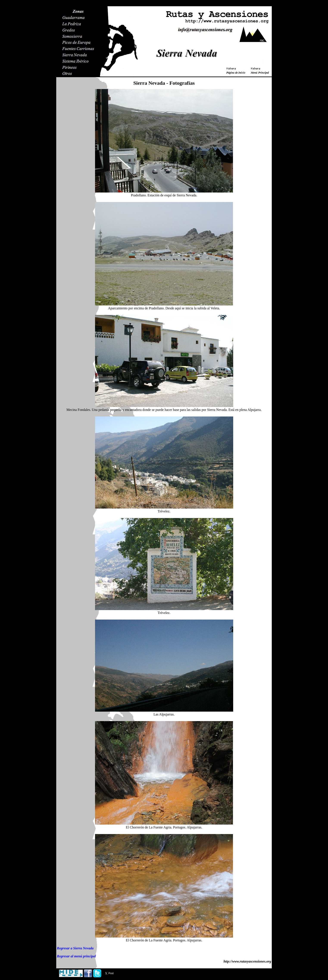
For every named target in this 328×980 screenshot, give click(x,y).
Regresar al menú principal (76, 956)
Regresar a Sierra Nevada (75, 948)
